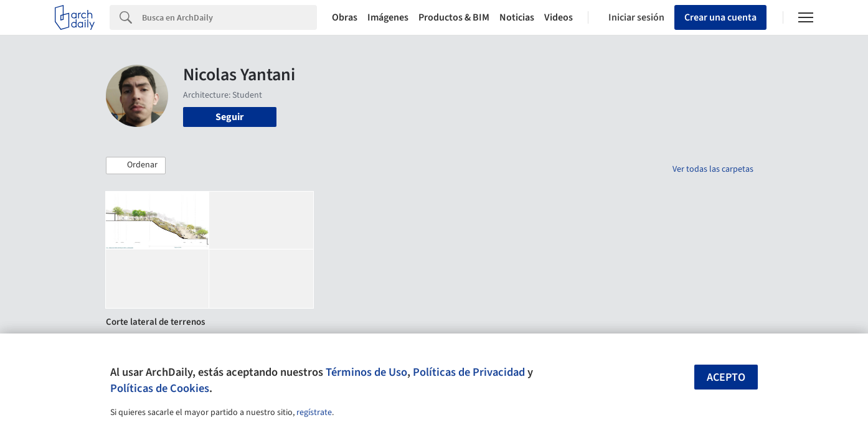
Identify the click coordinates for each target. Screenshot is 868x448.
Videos (559, 17)
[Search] (229, 17)
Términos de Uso (366, 372)
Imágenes (388, 17)
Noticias (517, 17)
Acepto (726, 377)
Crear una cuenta (720, 17)
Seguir (229, 117)
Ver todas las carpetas (713, 169)
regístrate (314, 413)
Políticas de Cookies (160, 388)
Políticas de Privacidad (469, 372)
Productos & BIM (454, 17)
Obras (345, 17)
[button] (136, 166)
